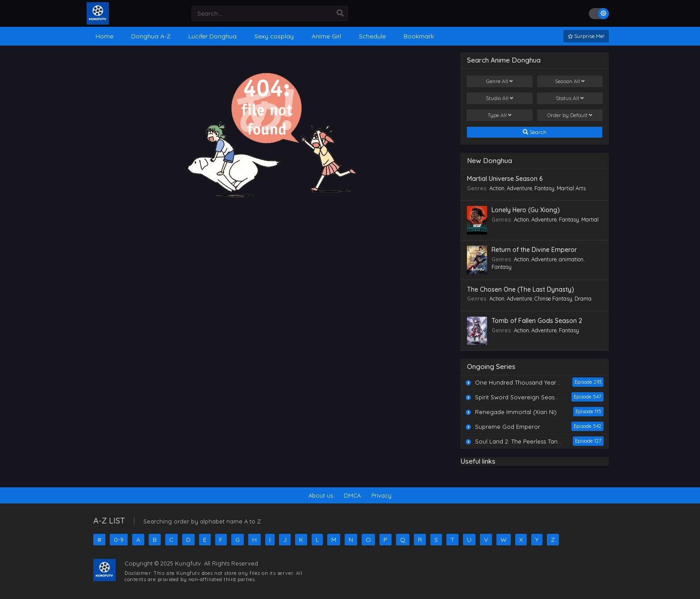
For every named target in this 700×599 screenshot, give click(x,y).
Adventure (519, 188)
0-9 (119, 540)
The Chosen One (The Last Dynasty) (521, 289)
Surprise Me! (586, 36)
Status (570, 98)
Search (535, 132)
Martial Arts (571, 188)
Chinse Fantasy (553, 299)
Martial (590, 220)
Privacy (381, 495)
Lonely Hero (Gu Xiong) (526, 210)
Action (497, 188)
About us (321, 495)
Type (500, 115)
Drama (583, 299)
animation (571, 259)
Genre (500, 81)
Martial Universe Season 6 (505, 179)
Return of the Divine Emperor (534, 250)
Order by (570, 115)
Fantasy (544, 188)
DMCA (352, 495)
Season (570, 81)
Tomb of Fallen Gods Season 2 (537, 321)
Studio (500, 98)
